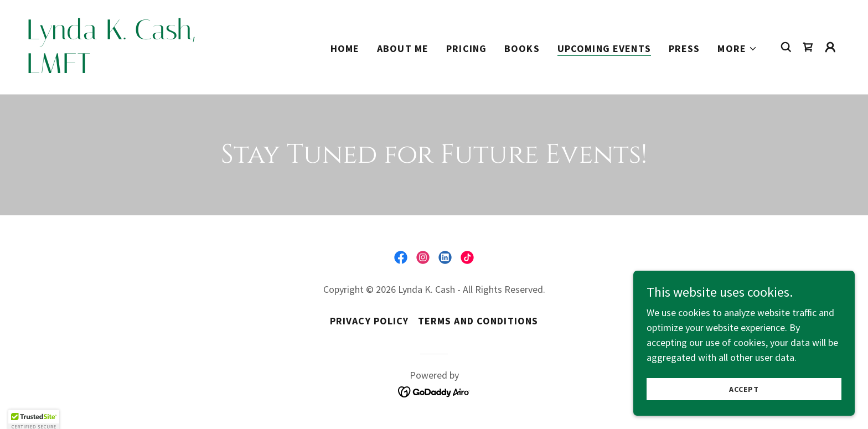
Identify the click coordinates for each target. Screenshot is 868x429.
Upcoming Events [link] (604, 48)
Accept (744, 389)
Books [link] (522, 48)
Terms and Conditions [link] (478, 321)
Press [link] (684, 48)
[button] (737, 49)
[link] (141, 69)
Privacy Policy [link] (370, 321)
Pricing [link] (466, 48)
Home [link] (345, 48)
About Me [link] (403, 48)
